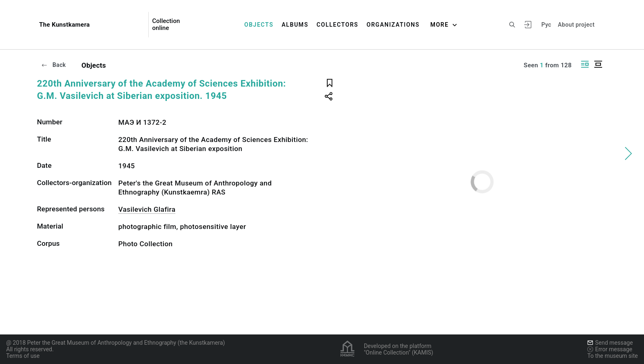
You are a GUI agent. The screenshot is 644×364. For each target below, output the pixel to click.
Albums (295, 25)
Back (53, 65)
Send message (610, 343)
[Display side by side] (585, 64)
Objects (259, 25)
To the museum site (613, 356)
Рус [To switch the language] (546, 25)
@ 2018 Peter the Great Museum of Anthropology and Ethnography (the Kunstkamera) (116, 343)
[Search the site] (512, 25)
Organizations (393, 25)
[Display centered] (598, 64)
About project (576, 25)
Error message (610, 349)
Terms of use (23, 356)
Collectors (338, 25)
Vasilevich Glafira (147, 209)
